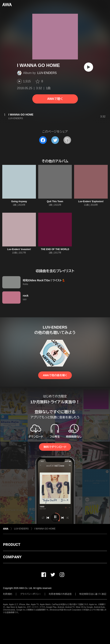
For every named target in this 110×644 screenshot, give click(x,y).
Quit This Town (55, 201)
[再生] (89, 67)
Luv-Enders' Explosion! (91, 201)
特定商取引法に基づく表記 (93, 594)
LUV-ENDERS (47, 73)
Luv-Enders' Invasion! (19, 249)
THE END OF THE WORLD (55, 249)
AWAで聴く (55, 99)
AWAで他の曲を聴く (55, 375)
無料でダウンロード (55, 447)
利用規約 (8, 594)
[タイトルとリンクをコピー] (67, 140)
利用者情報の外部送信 (60, 594)
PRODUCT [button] (12, 545)
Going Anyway (19, 201)
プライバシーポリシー (30, 594)
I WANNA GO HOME (45, 529)
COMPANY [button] (12, 557)
